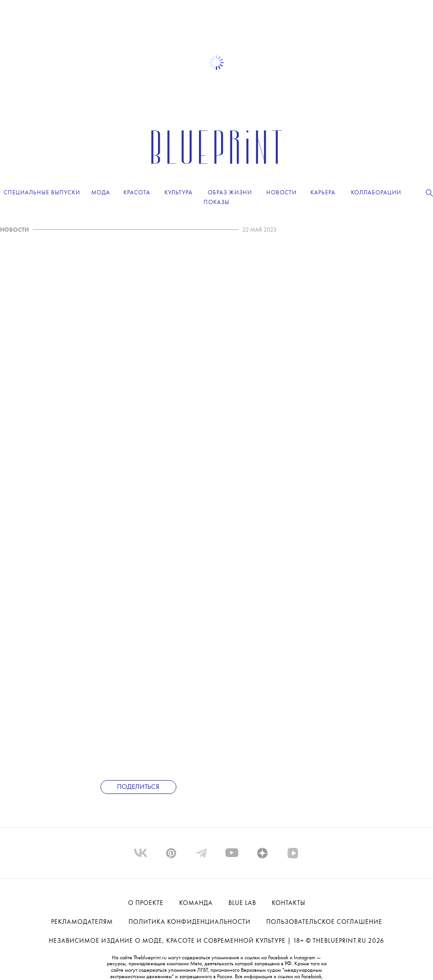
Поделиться (138, 787)
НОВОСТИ (15, 230)
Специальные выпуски (42, 193)
